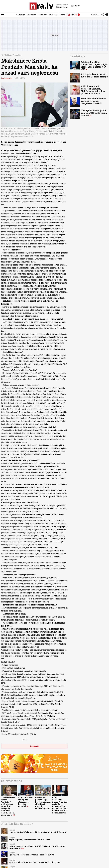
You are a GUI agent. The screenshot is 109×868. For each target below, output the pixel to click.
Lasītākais (78, 56)
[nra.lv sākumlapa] (41, 6)
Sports (63, 15)
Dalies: (25, 740)
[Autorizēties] (106, 15)
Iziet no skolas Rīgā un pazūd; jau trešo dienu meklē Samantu (38, 832)
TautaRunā (43, 15)
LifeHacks (53, 15)
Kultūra (8, 55)
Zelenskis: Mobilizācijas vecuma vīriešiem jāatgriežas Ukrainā (93, 101)
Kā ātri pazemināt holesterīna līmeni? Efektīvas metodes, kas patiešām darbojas (93, 90)
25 (23, 849)
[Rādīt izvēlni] (3, 15)
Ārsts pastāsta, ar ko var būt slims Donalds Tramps (94, 75)
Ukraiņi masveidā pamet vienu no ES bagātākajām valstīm (94, 113)
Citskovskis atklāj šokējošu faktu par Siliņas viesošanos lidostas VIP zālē (94, 66)
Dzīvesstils (32, 15)
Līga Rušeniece (7, 78)
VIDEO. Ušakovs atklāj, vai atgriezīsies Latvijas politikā (26, 802)
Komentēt (34, 746)
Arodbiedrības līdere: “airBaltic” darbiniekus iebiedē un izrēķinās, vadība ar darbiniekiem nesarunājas (8, 806)
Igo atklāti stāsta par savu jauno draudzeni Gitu (32, 855)
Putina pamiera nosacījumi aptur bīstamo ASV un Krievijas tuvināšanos (37, 847)
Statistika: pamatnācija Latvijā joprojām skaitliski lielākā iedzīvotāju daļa (43, 803)
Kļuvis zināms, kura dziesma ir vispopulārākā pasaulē (35, 862)
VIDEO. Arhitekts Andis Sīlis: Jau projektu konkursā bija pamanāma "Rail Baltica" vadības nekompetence (60, 805)
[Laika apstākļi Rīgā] (76, 6)
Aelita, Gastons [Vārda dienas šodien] (62, 7)
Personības (17, 55)
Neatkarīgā (21, 15)
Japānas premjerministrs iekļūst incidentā (29, 840)
